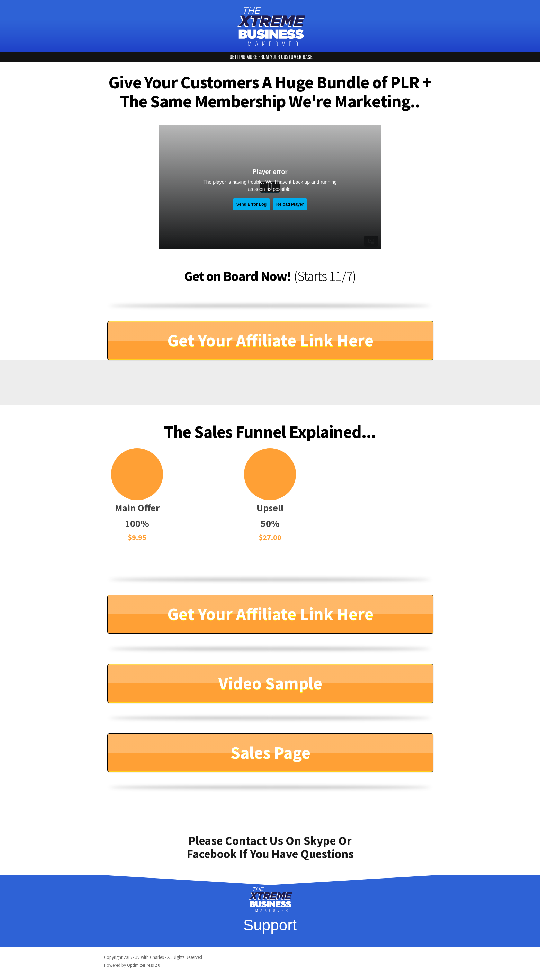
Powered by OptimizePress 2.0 (132, 965)
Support (270, 925)
